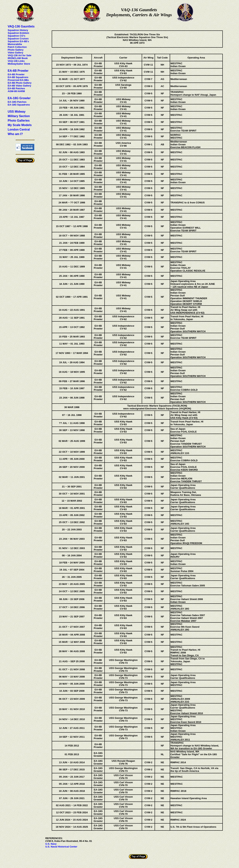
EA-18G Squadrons (19, 105)
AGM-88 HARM (16, 91)
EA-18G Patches (17, 102)
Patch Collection (17, 47)
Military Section (19, 116)
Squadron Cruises (18, 39)
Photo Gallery (16, 50)
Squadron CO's (16, 36)
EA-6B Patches (16, 88)
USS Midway (17, 112)
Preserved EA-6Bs (18, 80)
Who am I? (15, 134)
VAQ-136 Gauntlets (21, 26)
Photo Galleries (19, 121)
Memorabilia (15, 44)
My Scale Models (20, 125)
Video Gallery (15, 53)
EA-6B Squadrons (18, 77)
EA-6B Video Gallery (19, 86)
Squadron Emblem (18, 33)
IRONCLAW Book (18, 58)
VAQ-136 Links (16, 61)
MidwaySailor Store (19, 64)
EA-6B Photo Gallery (20, 83)
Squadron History (18, 30)
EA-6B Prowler (18, 71)
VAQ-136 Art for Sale (19, 55)
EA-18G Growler (19, 98)
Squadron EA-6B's (18, 41)
